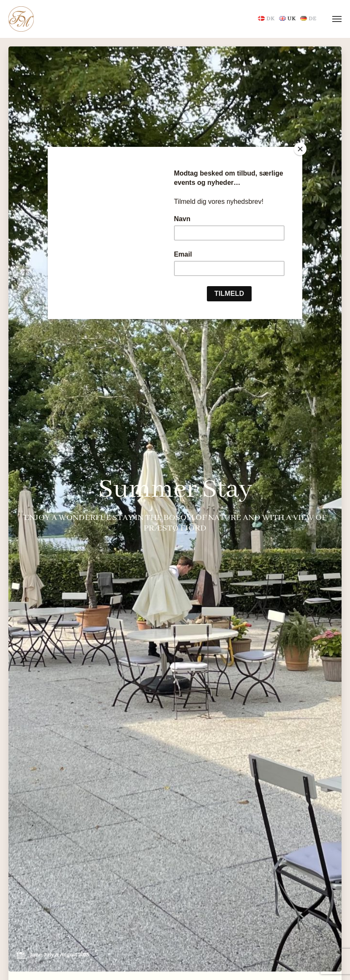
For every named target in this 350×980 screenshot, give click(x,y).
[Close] (300, 149)
